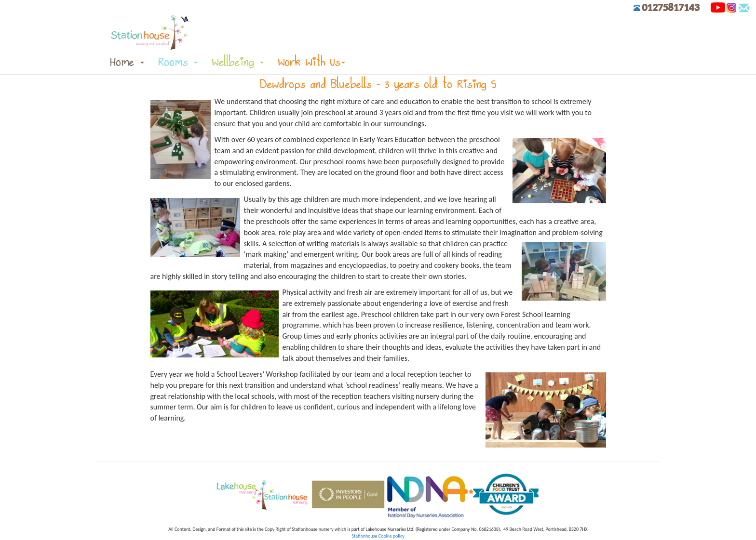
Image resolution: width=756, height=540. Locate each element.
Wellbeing (238, 62)
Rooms (178, 62)
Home (127, 62)
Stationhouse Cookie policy (378, 536)
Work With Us (312, 62)
